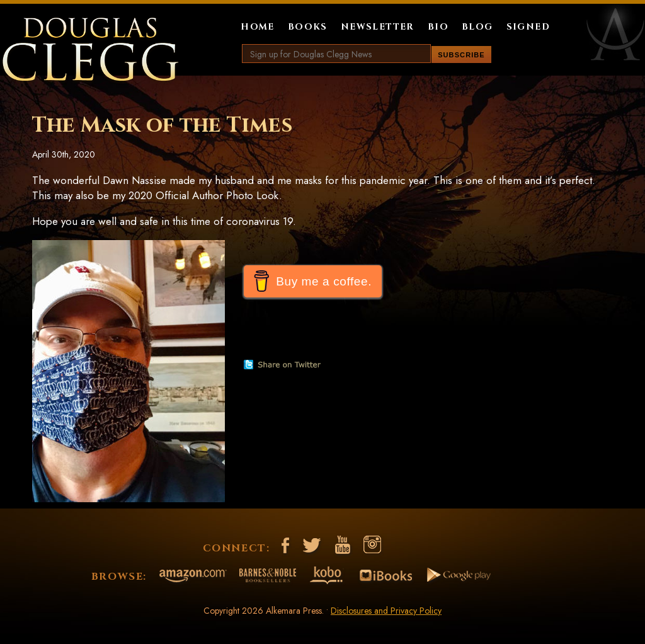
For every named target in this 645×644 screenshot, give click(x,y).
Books (308, 27)
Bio (438, 27)
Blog (477, 27)
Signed (528, 27)
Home (258, 27)
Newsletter (378, 27)
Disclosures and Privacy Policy (386, 611)
